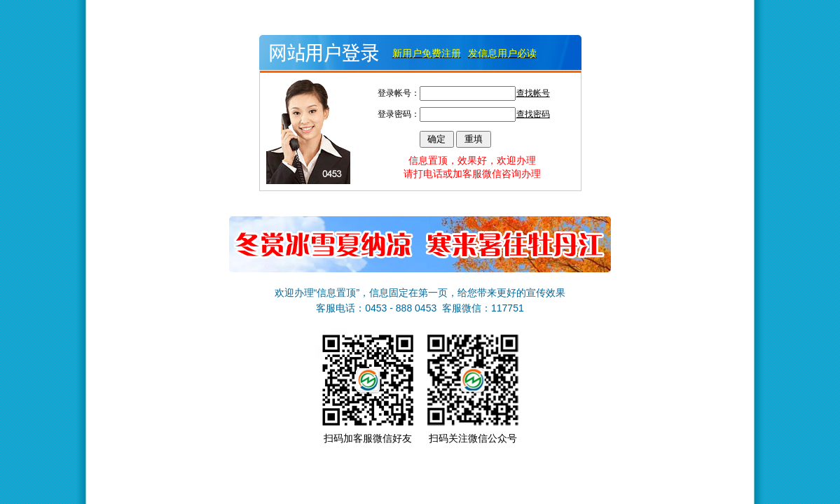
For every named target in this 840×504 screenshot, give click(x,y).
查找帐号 (533, 93)
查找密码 (533, 114)
